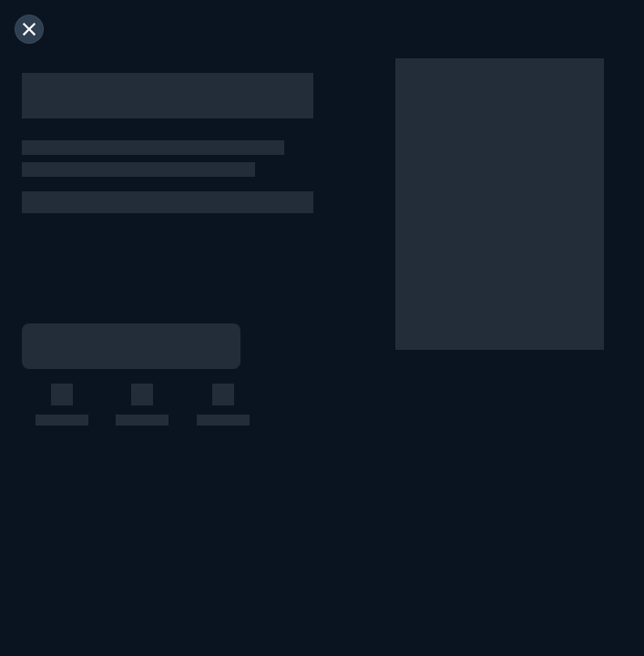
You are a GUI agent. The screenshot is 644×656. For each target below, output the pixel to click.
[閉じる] (29, 29)
